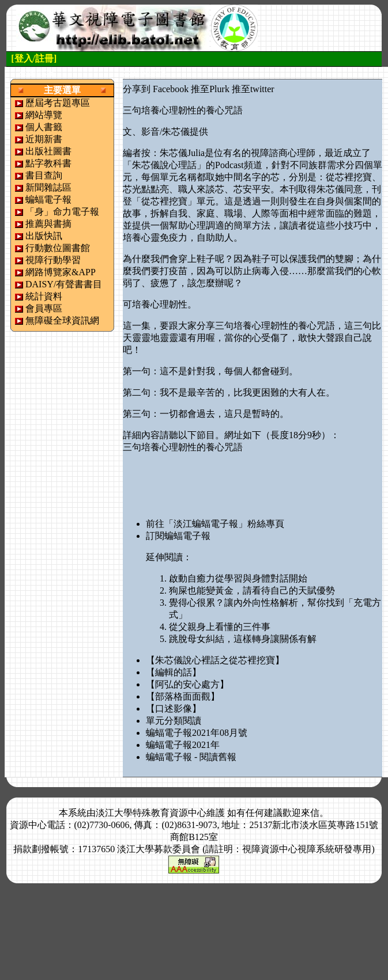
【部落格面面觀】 (183, 696)
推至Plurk (210, 89)
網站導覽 (44, 115)
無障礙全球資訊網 (62, 320)
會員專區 (44, 308)
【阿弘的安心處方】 (187, 684)
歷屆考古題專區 (58, 103)
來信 (310, 813)
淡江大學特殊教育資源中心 (151, 813)
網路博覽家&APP (61, 272)
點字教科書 (48, 163)
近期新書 (44, 139)
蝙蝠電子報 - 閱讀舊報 (191, 757)
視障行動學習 (53, 260)
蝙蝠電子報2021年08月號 (197, 733)
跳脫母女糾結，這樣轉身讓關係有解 (243, 639)
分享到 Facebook (156, 89)
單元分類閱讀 (174, 721)
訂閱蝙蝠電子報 (178, 536)
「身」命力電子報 (62, 212)
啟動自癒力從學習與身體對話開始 (238, 578)
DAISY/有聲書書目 (64, 284)
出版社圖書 (48, 151)
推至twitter (253, 89)
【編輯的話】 (174, 672)
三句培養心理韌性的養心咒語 (183, 447)
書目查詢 (44, 175)
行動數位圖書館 (58, 248)
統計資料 (44, 296)
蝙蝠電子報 (48, 200)
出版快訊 (44, 236)
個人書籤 (44, 127)
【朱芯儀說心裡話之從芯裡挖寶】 (215, 660)
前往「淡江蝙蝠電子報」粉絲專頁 (215, 524)
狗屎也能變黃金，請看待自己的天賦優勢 (252, 590)
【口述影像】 (174, 709)
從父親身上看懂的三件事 (220, 627)
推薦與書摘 (48, 224)
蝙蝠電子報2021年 (183, 745)
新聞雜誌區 (48, 187)
